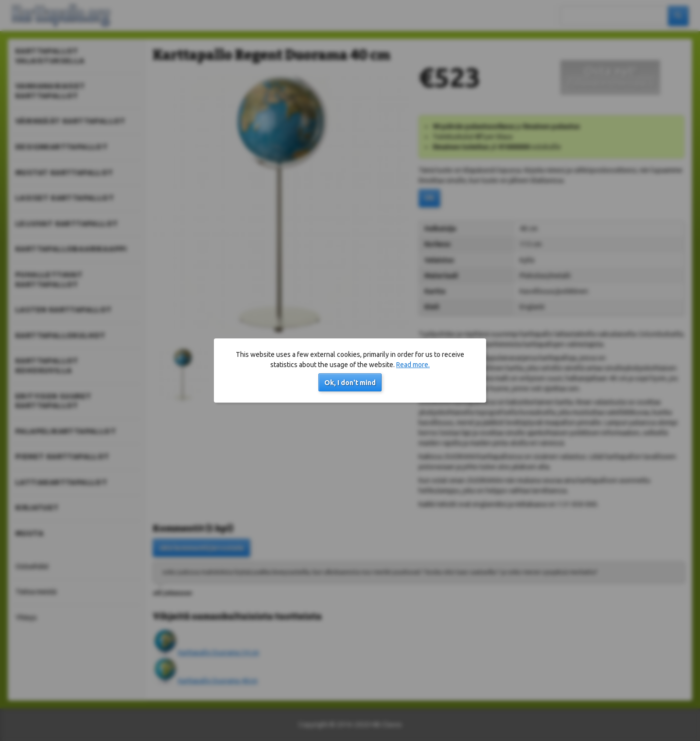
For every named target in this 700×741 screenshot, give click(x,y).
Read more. (413, 365)
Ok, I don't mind (350, 383)
